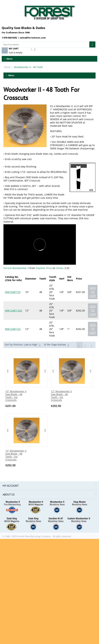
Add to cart (93, 292)
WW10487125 (13, 292)
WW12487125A (14, 311)
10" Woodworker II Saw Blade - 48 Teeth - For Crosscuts (16, 396)
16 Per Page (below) (56, 345)
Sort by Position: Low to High (23, 345)
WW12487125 (13, 329)
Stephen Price (44, 268)
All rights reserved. (62, 536)
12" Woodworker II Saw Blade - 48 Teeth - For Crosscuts (61, 396)
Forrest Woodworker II (16, 268)
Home (7, 67)
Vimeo (60, 268)
